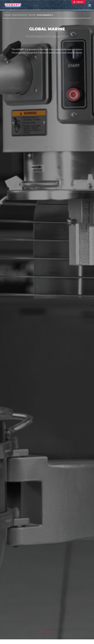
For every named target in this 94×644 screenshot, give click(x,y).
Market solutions (19, 15)
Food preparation (44, 15)
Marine (31, 15)
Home (7, 15)
